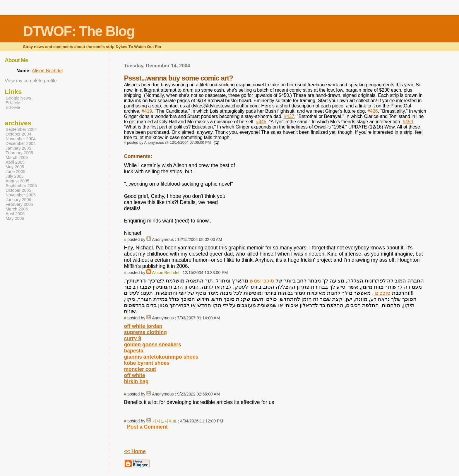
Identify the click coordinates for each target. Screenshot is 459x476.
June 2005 (15, 172)
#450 (408, 122)
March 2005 (17, 157)
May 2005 (15, 167)
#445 (261, 122)
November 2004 (21, 139)
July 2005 (15, 176)
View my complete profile (31, 81)
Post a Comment (147, 427)
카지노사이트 (165, 421)
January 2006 (18, 200)
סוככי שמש (261, 281)
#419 (147, 111)
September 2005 (21, 186)
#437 (289, 116)
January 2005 (18, 148)
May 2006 (15, 218)
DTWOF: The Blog (79, 31)
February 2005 (19, 153)
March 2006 (17, 209)
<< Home (135, 451)
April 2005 (15, 162)
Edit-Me (13, 103)
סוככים (382, 293)
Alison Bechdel (166, 273)
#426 (373, 111)
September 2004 (21, 129)
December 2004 (21, 143)
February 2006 (19, 204)
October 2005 (18, 190)
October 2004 (18, 134)
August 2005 (17, 181)
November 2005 (21, 195)
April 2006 (15, 214)
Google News (18, 98)
